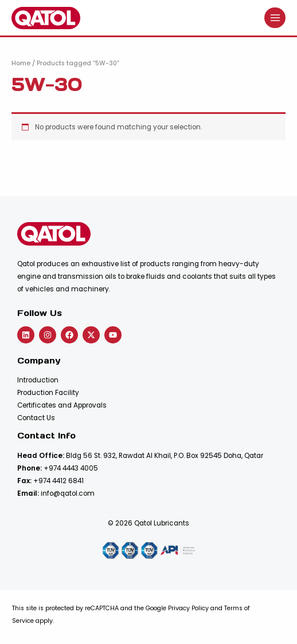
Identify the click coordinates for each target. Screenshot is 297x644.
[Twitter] (91, 335)
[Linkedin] (26, 335)
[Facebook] (69, 335)
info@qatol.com (68, 493)
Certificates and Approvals (62, 405)
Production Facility (48, 393)
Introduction (38, 380)
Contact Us (36, 418)
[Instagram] (48, 335)
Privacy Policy (188, 608)
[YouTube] (113, 335)
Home (21, 63)
